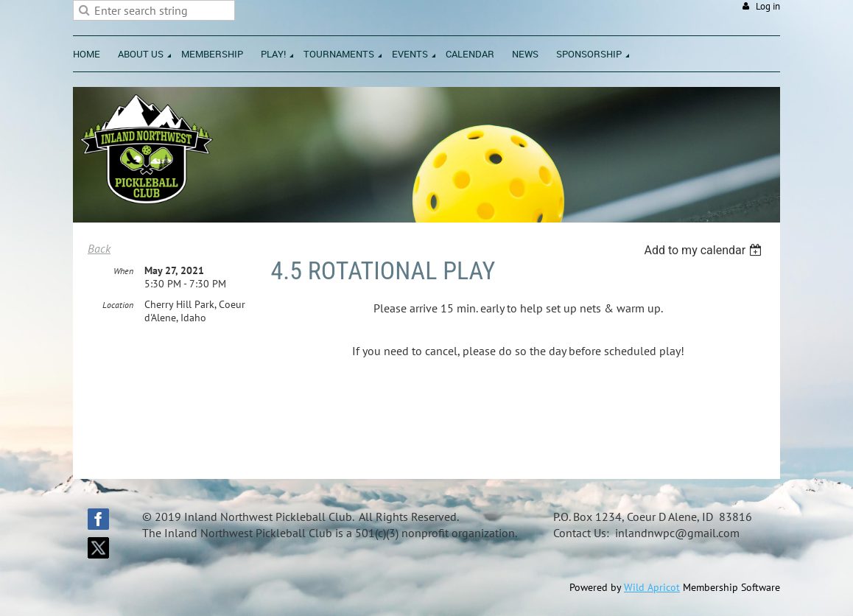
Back (99, 248)
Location (118, 305)
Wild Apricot (652, 587)
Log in (768, 6)
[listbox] (705, 250)
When (123, 271)
